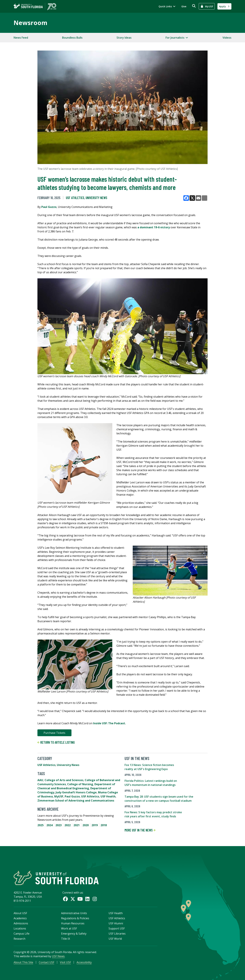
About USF (20, 913)
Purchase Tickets (54, 733)
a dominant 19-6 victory (154, 227)
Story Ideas (124, 38)
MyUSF (59, 796)
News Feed (21, 38)
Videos (227, 38)
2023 (59, 825)
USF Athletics (75, 198)
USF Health (108, 796)
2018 (104, 825)
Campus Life (22, 934)
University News (96, 198)
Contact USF (47, 962)
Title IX (66, 939)
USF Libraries (117, 934)
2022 (68, 825)
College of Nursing (80, 784)
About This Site (23, 962)
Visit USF (65, 962)
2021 (77, 825)
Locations (20, 928)
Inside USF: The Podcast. (109, 723)
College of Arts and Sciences (64, 780)
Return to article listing (56, 742)
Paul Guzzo (49, 207)
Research (19, 939)
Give (184, 6)
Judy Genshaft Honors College (76, 792)
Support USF (117, 928)
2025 (40, 825)
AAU (40, 780)
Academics (20, 918)
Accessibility (84, 962)
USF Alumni (116, 923)
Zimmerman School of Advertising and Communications (76, 801)
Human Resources (73, 923)
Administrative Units (74, 913)
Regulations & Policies (75, 918)
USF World (115, 939)
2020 (86, 825)
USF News (58, 956)
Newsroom (30, 23)
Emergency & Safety (74, 934)
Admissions (21, 923)
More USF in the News (140, 830)
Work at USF (69, 928)
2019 (95, 825)
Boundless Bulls (72, 38)
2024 (50, 825)
